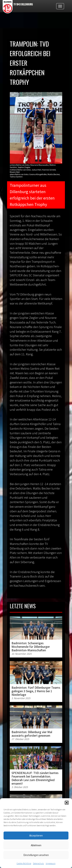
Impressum (51, 863)
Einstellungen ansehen (36, 855)
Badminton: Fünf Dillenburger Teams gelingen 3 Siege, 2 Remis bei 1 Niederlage (36, 691)
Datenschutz (38, 863)
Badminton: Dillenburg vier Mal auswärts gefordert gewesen (32, 734)
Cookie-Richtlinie (24, 863)
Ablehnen (36, 845)
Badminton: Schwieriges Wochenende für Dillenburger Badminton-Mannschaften (31, 647)
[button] (67, 803)
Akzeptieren (36, 836)
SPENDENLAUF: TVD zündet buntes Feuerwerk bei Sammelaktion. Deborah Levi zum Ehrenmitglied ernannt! (35, 778)
